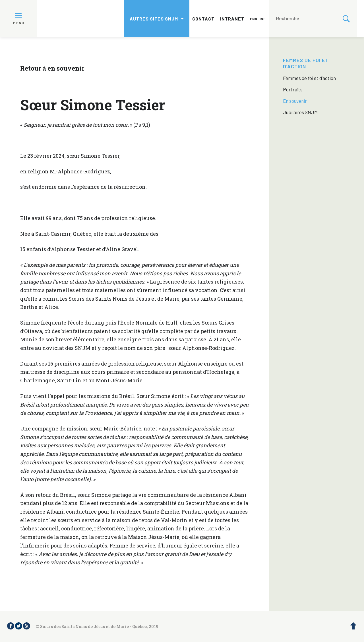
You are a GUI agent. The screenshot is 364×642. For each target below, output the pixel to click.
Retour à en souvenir (52, 68)
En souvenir (295, 101)
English (258, 19)
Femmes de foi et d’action (306, 63)
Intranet (232, 19)
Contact (203, 19)
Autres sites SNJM (154, 19)
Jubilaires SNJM (300, 112)
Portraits (293, 89)
